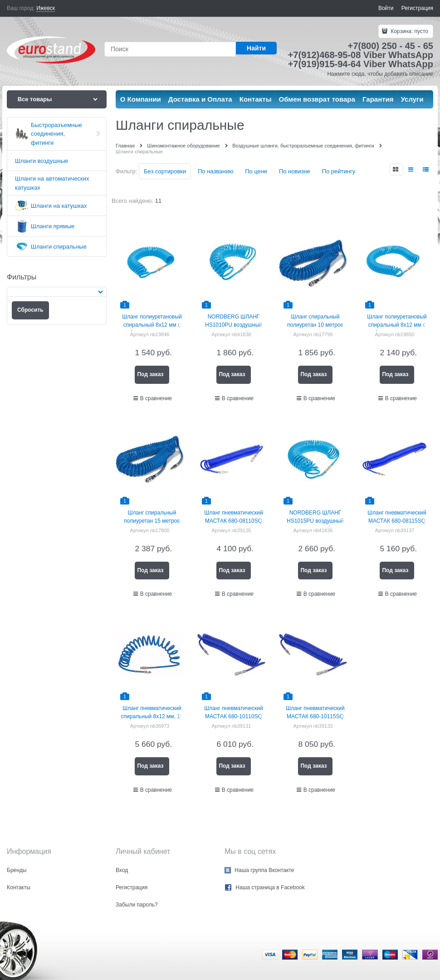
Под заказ (150, 374)
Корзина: (409, 31)
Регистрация (417, 8)
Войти (386, 8)
